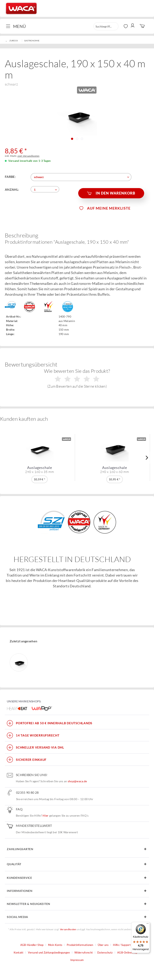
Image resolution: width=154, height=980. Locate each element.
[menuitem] (17, 26)
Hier (46, 815)
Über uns (103, 945)
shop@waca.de (77, 781)
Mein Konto (55, 945)
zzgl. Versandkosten (29, 156)
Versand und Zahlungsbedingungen (49, 952)
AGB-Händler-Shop (32, 945)
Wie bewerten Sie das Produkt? (77, 378)
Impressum (77, 960)
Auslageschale (40, 470)
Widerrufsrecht (84, 952)
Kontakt (19, 952)
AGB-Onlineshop (127, 952)
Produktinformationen (80, 945)
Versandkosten (68, 929)
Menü (16, 26)
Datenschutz (105, 952)
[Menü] (148, 924)
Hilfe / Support (122, 945)
